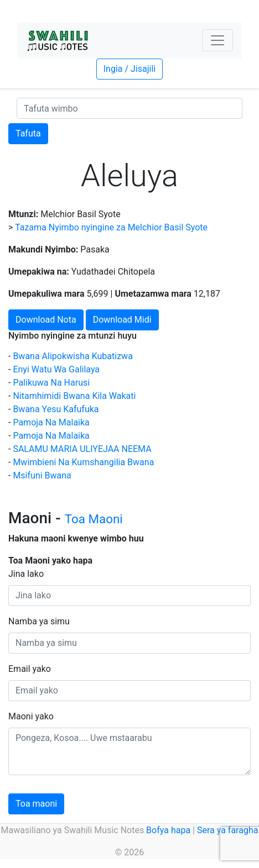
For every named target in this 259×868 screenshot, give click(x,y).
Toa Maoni (94, 519)
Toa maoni (36, 804)
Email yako (30, 669)
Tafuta (28, 133)
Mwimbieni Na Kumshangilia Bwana (83, 462)
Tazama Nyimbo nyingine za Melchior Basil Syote (111, 227)
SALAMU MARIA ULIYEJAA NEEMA (82, 449)
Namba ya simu (39, 621)
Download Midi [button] (122, 320)
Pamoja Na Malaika (51, 422)
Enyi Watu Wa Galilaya (56, 369)
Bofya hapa (168, 830)
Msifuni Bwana (42, 475)
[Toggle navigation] (217, 40)
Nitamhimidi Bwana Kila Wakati (74, 396)
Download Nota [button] (46, 320)
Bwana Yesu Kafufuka (56, 409)
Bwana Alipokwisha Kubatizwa (72, 356)
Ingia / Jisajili (129, 69)
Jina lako (26, 574)
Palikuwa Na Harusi (51, 383)
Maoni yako (31, 716)
